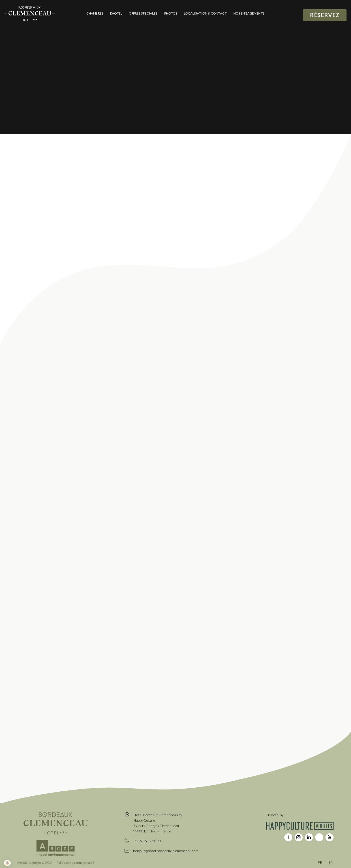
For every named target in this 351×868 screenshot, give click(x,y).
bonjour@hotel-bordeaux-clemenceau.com (166, 851)
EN (331, 862)
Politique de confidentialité (75, 863)
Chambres (95, 13)
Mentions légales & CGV (35, 863)
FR (320, 862)
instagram (299, 837)
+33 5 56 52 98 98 (147, 841)
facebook (288, 837)
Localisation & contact (205, 13)
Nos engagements (249, 13)
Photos (171, 13)
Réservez (325, 15)
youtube (330, 837)
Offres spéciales (143, 13)
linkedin (309, 837)
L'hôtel (116, 13)
